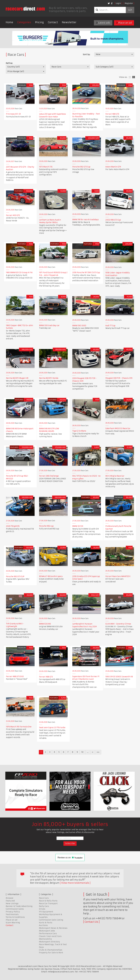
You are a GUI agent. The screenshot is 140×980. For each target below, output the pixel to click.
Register (129, 3)
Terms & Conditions (15, 917)
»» (98, 752)
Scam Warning (13, 923)
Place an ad (124, 23)
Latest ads (103, 23)
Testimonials (12, 914)
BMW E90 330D (79, 326)
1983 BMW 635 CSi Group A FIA (19, 273)
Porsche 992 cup (46, 526)
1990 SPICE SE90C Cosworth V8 (119, 677)
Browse (10, 898)
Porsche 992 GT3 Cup (81, 167)
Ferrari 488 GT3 (46, 677)
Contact (53, 22)
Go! (130, 10)
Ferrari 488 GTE (112, 114)
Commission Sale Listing (51, 920)
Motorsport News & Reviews (53, 928)
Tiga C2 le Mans (79, 431)
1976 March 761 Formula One (19, 727)
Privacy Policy (13, 912)
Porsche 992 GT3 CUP (15, 576)
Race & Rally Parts (48, 901)
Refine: (9, 63)
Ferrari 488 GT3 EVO (15, 677)
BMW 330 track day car (49, 325)
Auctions (43, 925)
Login (118, 3)
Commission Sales (15, 909)
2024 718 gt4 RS (13, 526)
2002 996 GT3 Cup (113, 220)
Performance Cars (48, 933)
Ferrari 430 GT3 (13, 215)
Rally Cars (44, 906)
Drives (42, 909)
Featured (10, 901)
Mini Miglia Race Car (115, 476)
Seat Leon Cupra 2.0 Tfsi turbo (52, 728)
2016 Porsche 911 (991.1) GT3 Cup (86, 273)
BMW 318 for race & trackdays (86, 220)
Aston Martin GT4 (113, 167)
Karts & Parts (46, 923)
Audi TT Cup (110, 326)
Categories (24, 22)
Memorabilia (45, 939)
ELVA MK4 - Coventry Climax (118, 624)
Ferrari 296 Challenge (49, 476)
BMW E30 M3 (45, 624)
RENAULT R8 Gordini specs (51, 576)
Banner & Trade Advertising (19, 906)
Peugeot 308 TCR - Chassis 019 (119, 378)
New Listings (12, 903)
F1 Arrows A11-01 (13, 114)
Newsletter (69, 22)
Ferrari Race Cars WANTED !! (118, 576)
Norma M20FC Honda (49, 378)
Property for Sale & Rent (51, 953)
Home (9, 22)
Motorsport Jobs (47, 931)
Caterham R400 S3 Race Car (118, 428)
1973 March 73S (46, 167)
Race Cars (44, 898)
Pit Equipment (46, 912)
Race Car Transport (48, 903)
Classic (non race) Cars (50, 936)
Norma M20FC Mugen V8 (17, 378)
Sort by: (86, 54)
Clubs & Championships (51, 950)
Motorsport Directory (49, 942)
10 (82, 752)
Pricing (39, 22)
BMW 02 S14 (78, 526)
